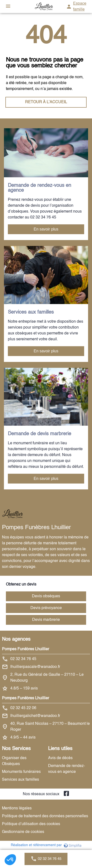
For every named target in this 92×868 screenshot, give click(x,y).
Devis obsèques (46, 596)
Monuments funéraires (21, 772)
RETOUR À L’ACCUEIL (46, 102)
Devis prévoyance (46, 608)
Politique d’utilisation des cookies (31, 824)
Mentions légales (17, 808)
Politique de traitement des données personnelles (45, 816)
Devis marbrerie (46, 620)
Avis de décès (60, 758)
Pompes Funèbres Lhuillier (26, 649)
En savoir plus (46, 229)
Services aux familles (20, 780)
